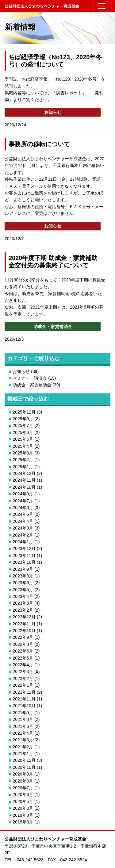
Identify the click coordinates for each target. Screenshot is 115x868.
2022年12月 (24, 617)
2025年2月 (23, 460)
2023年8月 (23, 576)
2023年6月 (23, 583)
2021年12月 (24, 692)
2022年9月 (23, 637)
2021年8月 (23, 719)
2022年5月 (23, 658)
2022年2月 (23, 678)
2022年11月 (24, 624)
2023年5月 (23, 590)
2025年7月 (23, 425)
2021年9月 (23, 713)
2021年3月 (23, 740)
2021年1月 (23, 754)
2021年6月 (23, 726)
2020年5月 (23, 801)
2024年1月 (23, 542)
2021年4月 (23, 733)
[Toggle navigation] (102, 6)
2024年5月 (23, 514)
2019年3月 (23, 815)
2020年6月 (23, 794)
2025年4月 (23, 446)
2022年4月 (23, 665)
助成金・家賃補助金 (32, 385)
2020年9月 (23, 774)
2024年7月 (23, 501)
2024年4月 (23, 521)
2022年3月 (23, 671)
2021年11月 (24, 699)
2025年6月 (23, 432)
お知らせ (21, 371)
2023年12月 (24, 548)
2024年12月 (24, 473)
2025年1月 (23, 467)
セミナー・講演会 (30, 378)
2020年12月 (24, 760)
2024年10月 (24, 487)
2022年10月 (24, 631)
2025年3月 (23, 453)
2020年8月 (23, 781)
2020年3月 (23, 808)
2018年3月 (23, 822)
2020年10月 (24, 767)
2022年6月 (23, 651)
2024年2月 (23, 535)
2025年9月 (23, 419)
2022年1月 (23, 685)
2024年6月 (23, 508)
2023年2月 (23, 610)
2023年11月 (24, 555)
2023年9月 (23, 569)
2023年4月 (23, 596)
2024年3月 (23, 528)
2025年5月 (23, 439)
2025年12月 (24, 412)
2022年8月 (23, 644)
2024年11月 (24, 480)
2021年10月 (24, 706)
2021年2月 (23, 747)
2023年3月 (23, 603)
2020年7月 (23, 788)
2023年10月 (24, 562)
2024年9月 (23, 494)
